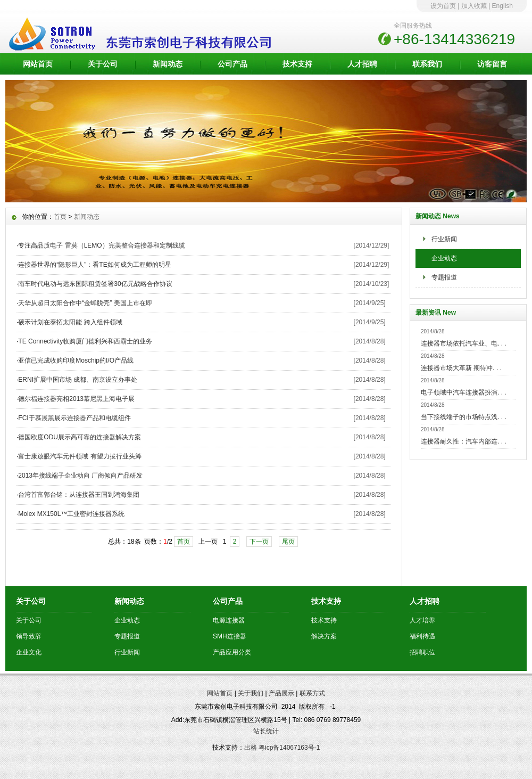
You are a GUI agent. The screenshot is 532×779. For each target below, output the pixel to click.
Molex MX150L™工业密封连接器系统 (71, 514)
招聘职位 (422, 652)
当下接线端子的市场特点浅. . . (464, 417)
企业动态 (444, 258)
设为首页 (443, 6)
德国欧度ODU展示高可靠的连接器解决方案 (80, 437)
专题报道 (444, 277)
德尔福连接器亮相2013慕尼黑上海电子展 (76, 399)
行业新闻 (444, 239)
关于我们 (251, 693)
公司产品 (232, 64)
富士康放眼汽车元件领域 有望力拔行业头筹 (80, 456)
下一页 (259, 542)
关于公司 (103, 64)
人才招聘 (362, 64)
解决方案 (324, 636)
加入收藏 (474, 6)
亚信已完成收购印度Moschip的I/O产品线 (76, 360)
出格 (251, 748)
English (502, 6)
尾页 (288, 542)
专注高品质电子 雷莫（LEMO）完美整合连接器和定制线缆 (101, 245)
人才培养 (422, 620)
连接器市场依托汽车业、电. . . (464, 343)
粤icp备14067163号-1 (289, 748)
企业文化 (29, 652)
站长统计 (266, 731)
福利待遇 (422, 636)
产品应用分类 (232, 652)
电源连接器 (229, 620)
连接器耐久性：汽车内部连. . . (464, 441)
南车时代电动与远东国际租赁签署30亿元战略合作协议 (95, 284)
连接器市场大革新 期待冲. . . (461, 368)
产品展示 (281, 693)
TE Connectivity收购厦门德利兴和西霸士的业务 (85, 341)
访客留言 (492, 64)
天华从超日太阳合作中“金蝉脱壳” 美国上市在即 (85, 303)
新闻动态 (168, 64)
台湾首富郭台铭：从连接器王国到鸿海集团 (79, 495)
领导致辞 (29, 636)
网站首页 (38, 64)
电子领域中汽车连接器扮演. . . (464, 392)
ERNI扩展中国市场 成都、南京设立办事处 (78, 380)
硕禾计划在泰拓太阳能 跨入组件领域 (70, 322)
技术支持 (297, 64)
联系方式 (312, 693)
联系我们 (427, 64)
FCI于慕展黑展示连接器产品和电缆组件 (74, 418)
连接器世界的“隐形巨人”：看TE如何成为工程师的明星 (94, 265)
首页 (60, 217)
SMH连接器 (230, 636)
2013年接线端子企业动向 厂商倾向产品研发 (80, 475)
